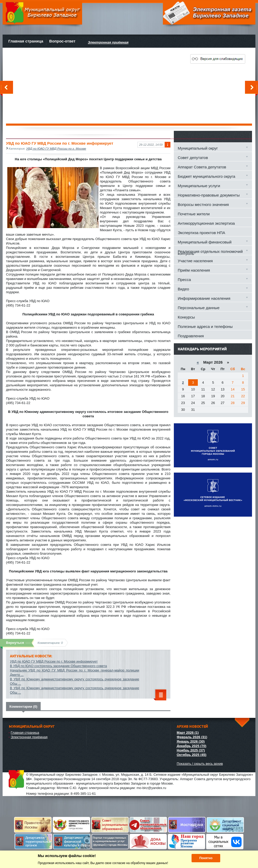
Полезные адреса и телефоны (205, 326)
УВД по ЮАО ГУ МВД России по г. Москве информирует (54, 661)
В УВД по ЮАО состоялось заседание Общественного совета (58, 666)
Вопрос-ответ (62, 41)
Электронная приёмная (29, 737)
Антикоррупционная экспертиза (206, 223)
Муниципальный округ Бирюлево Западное (42, 13)
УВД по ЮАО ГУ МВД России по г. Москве (56, 148)
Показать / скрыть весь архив (200, 764)
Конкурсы (186, 317)
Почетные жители (194, 214)
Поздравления (191, 336)
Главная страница (26, 41)
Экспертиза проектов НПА (201, 233)
